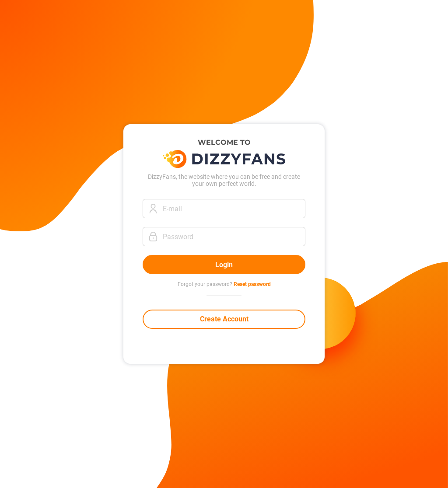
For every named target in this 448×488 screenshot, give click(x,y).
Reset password (252, 284)
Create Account (224, 319)
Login (224, 265)
